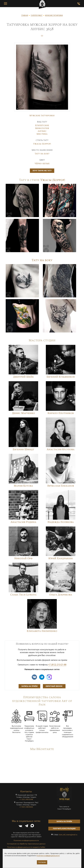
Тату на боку (42, 154)
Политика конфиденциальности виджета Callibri (26, 847)
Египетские (42, 125)
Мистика (42, 134)
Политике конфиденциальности (48, 856)
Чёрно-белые (42, 164)
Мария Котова (23, 486)
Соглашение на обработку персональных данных (26, 844)
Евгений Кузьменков (61, 377)
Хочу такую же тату (42, 171)
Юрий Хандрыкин (61, 558)
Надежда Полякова (61, 522)
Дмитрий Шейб (23, 377)
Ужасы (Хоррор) (42, 144)
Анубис (42, 131)
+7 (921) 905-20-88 (26, 799)
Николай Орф (23, 558)
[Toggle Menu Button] (6, 4)
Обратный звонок (54, 686)
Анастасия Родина (23, 522)
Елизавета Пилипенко (42, 631)
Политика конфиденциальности (26, 841)
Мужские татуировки (42, 116)
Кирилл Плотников (61, 413)
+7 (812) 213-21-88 (57, 665)
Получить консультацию (64, 829)
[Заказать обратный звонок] (79, 4)
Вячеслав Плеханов (61, 486)
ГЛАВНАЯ (25, 15)
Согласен (42, 862)
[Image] (22, 200)
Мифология (42, 128)
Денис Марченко (23, 413)
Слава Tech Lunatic (23, 595)
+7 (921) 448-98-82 (26, 807)
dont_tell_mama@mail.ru (68, 835)
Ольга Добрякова (61, 595)
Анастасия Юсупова (61, 449)
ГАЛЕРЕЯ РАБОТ (37, 15)
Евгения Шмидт (23, 449)
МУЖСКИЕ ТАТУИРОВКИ (54, 15)
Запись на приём (29, 686)
